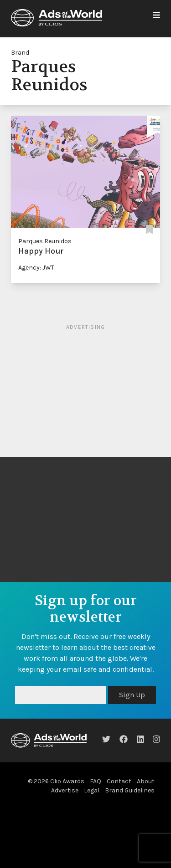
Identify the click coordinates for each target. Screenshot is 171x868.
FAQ (96, 781)
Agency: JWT (36, 268)
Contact (119, 781)
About (146, 781)
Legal (92, 790)
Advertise (65, 790)
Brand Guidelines (130, 790)
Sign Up (132, 695)
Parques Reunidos (45, 241)
